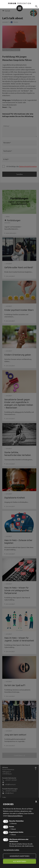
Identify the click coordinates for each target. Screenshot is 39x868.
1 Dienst (13, 829)
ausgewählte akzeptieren (19, 856)
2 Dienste (13, 823)
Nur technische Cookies (11, 850)
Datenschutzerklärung (15, 816)
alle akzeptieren (20, 861)
